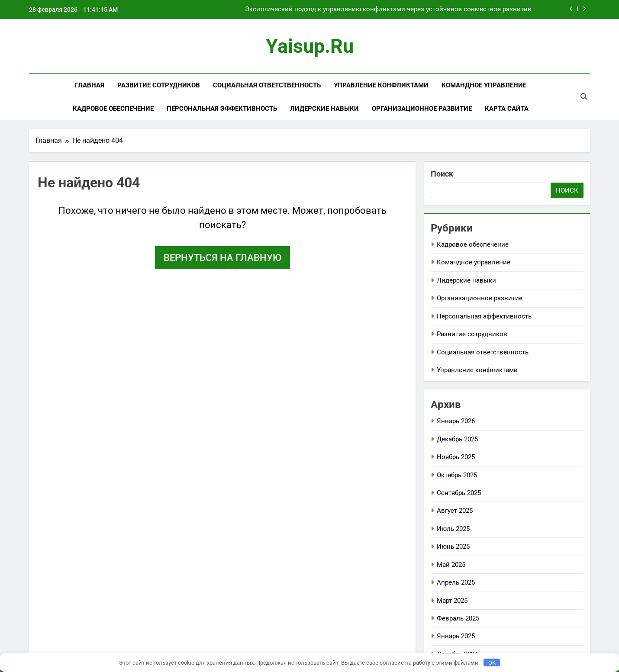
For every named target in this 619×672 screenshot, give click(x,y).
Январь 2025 (456, 636)
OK (492, 663)
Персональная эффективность (222, 109)
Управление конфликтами (381, 85)
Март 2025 (452, 601)
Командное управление (484, 85)
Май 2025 (451, 565)
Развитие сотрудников (159, 85)
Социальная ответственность (267, 85)
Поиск (442, 174)
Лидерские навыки (324, 109)
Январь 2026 (456, 421)
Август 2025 (455, 511)
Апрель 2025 (456, 582)
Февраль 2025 (458, 618)
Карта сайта (507, 109)
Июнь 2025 (453, 547)
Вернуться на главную (222, 258)
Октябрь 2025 (457, 475)
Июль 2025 (453, 529)
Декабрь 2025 (457, 439)
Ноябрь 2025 (456, 457)
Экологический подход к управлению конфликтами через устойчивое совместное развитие (388, 10)
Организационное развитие (422, 109)
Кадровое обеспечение (113, 109)
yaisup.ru (310, 46)
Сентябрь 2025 (459, 493)
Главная (90, 85)
